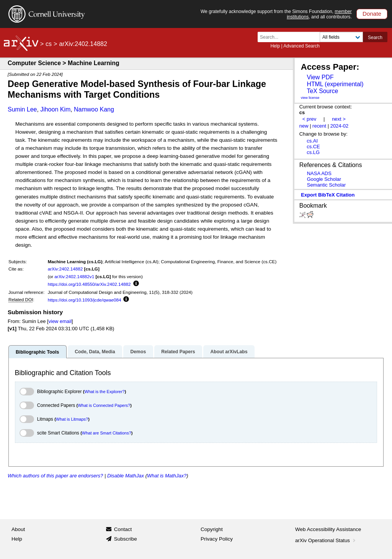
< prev (309, 119)
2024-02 (340, 126)
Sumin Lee (22, 109)
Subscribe (126, 539)
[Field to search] (341, 37)
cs (49, 44)
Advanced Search (301, 46)
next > (339, 119)
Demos (138, 352)
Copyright (212, 529)
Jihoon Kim (55, 109)
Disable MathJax (126, 476)
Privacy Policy (217, 539)
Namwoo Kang (94, 109)
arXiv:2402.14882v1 (74, 276)
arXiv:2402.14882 (65, 269)
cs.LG (313, 152)
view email (60, 321)
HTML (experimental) (335, 84)
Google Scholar (324, 179)
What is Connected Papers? (104, 405)
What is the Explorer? (105, 392)
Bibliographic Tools (37, 352)
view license (310, 98)
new (304, 126)
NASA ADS (319, 173)
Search (375, 38)
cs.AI (312, 141)
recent (319, 126)
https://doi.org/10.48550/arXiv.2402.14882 (89, 284)
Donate (372, 14)
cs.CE (313, 147)
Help (275, 46)
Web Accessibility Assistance (328, 529)
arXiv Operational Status (326, 540)
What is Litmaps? (72, 419)
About (18, 529)
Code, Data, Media (95, 352)
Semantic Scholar (327, 185)
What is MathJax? (167, 476)
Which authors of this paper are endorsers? (55, 476)
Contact (123, 529)
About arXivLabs (229, 352)
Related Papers (178, 352)
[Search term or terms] (291, 37)
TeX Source (322, 91)
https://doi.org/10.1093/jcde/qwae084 (85, 300)
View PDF (320, 77)
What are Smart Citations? (107, 433)
